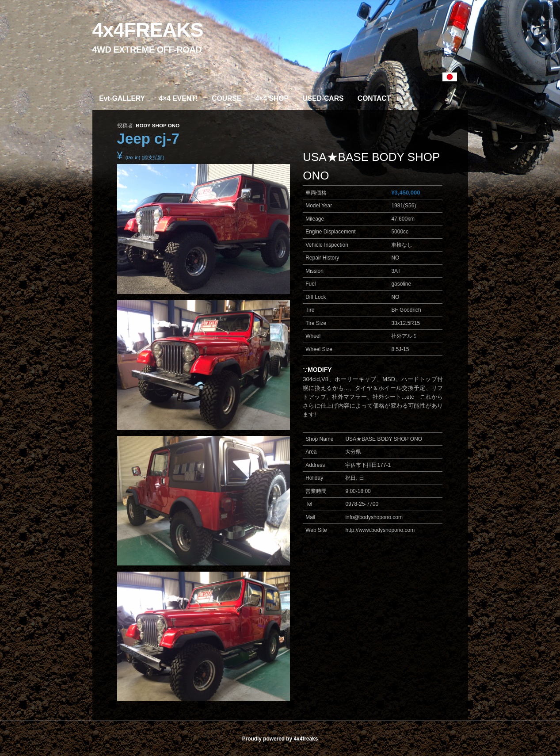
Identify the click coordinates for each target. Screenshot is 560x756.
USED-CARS (323, 98)
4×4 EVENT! (178, 98)
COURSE (227, 98)
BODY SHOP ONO (158, 125)
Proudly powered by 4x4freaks (280, 739)
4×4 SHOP (272, 98)
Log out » (316, 551)
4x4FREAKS (148, 30)
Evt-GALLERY (122, 98)
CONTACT (374, 98)
